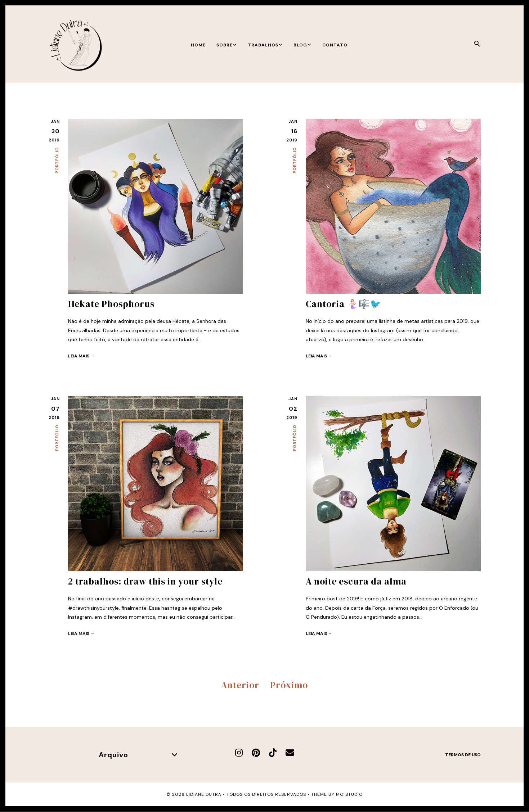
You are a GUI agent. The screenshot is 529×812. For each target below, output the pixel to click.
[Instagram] (239, 753)
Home (198, 45)
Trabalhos (265, 45)
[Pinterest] (256, 753)
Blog (302, 45)
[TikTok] (273, 753)
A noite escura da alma (356, 581)
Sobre (227, 45)
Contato (335, 45)
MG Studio (349, 794)
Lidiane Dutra (204, 794)
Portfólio (57, 160)
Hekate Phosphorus (111, 304)
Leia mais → (81, 356)
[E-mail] (290, 753)
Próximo (289, 685)
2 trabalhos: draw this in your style (145, 581)
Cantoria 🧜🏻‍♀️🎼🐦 (344, 304)
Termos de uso (463, 755)
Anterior (240, 685)
